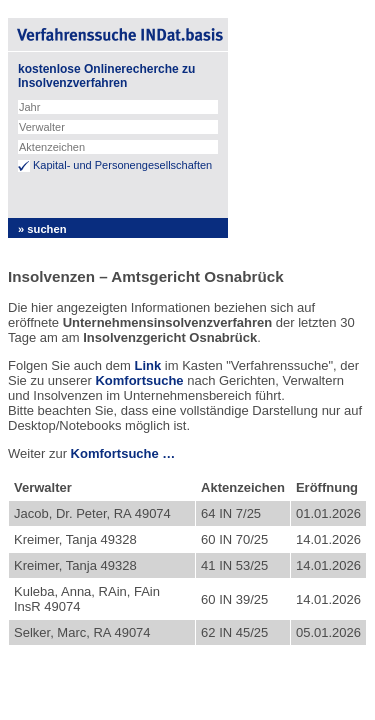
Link (147, 365)
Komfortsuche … (123, 453)
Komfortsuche (139, 380)
